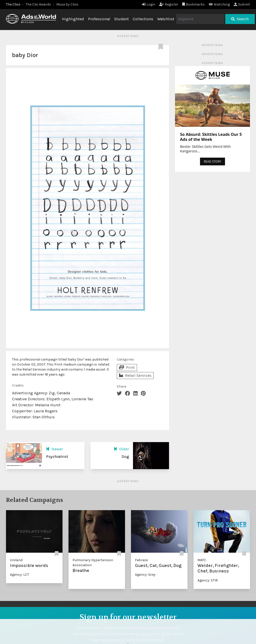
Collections (143, 19)
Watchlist (166, 19)
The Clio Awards (38, 4)
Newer (54, 449)
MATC (202, 560)
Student (121, 19)
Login (149, 4)
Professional (99, 19)
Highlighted (73, 19)
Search (240, 19)
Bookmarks (194, 4)
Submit (242, 4)
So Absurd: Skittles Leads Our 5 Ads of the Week (211, 137)
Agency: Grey (145, 575)
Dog (125, 456)
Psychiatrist (57, 456)
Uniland (16, 560)
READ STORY (212, 162)
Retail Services (135, 375)
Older (121, 449)
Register (169, 4)
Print (127, 367)
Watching (219, 4)
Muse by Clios (67, 4)
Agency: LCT (19, 575)
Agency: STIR (208, 580)
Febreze (141, 560)
